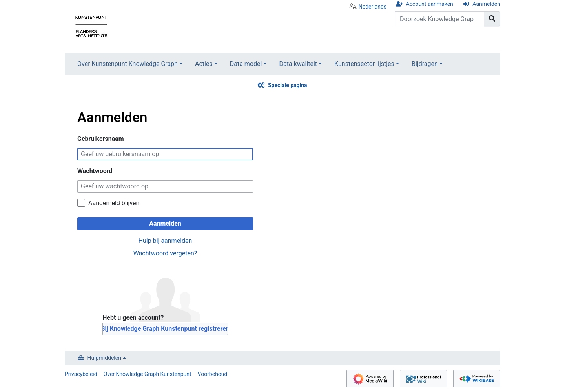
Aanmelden (486, 4)
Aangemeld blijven (114, 203)
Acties (204, 64)
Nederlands (373, 7)
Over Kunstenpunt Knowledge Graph (128, 64)
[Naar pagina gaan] (492, 19)
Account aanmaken (430, 4)
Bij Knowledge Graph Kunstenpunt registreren (165, 329)
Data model (246, 64)
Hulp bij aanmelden (165, 241)
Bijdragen (425, 64)
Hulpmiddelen (104, 358)
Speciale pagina (288, 85)
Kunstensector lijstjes (364, 64)
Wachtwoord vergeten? (165, 253)
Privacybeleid (81, 374)
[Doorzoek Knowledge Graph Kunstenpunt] (440, 19)
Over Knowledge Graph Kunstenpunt (148, 374)
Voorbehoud (213, 374)
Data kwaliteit (298, 64)
